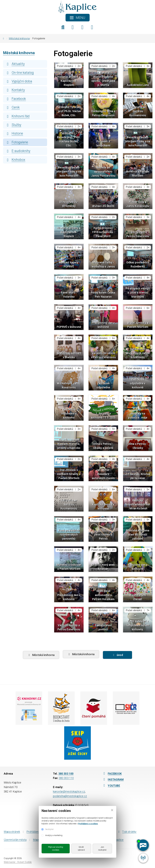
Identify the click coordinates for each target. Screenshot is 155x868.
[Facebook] (73, 27)
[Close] (112, 810)
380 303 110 (66, 778)
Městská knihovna (19, 38)
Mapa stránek (12, 832)
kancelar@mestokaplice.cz (69, 791)
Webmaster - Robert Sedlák (18, 862)
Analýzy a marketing (54, 835)
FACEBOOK (112, 774)
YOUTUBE (111, 786)
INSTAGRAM (113, 779)
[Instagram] (82, 27)
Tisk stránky (127, 832)
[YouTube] (92, 27)
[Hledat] (63, 27)
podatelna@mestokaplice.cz (70, 796)
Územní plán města (15, 840)
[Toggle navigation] (78, 18)
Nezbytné (49, 829)
